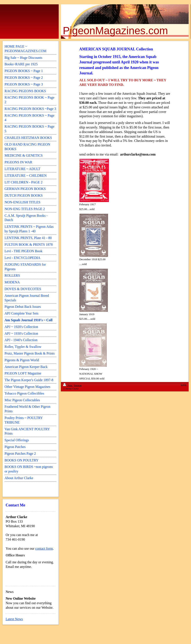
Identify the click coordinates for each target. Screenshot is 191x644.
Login (184, 385)
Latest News (14, 619)
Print (68, 385)
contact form (44, 548)
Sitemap (78, 385)
